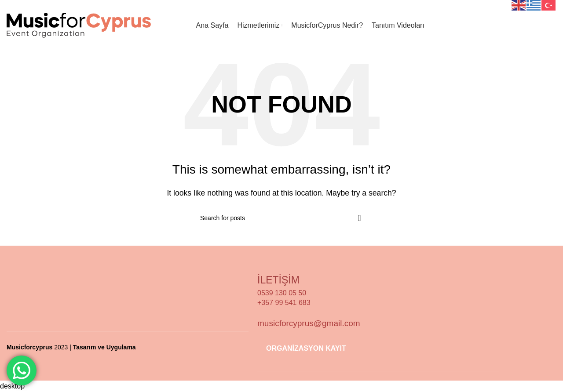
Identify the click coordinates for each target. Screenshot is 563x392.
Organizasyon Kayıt (515, 25)
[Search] (281, 218)
